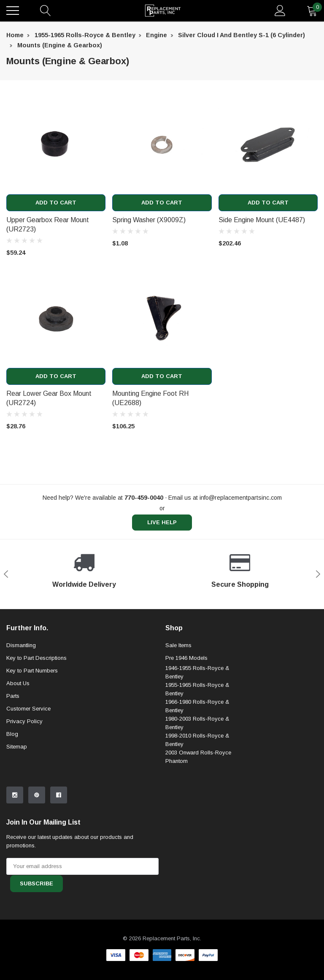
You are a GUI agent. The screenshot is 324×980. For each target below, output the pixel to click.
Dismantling (21, 645)
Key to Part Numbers (32, 671)
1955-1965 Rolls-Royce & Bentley (197, 690)
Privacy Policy (24, 721)
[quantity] (312, 11)
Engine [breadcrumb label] (157, 35)
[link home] (163, 11)
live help (162, 523)
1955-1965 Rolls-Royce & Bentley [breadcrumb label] (85, 35)
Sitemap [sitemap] (17, 747)
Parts (13, 696)
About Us (18, 683)
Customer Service (28, 709)
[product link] (56, 145)
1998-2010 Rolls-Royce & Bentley (197, 740)
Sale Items (178, 645)
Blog (12, 734)
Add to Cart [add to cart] (56, 203)
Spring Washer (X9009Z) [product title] (149, 220)
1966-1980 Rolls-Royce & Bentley (197, 706)
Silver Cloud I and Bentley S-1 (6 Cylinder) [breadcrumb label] (242, 35)
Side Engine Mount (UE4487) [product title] (262, 220)
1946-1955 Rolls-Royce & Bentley (197, 673)
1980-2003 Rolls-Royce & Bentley (197, 723)
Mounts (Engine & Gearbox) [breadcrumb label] (60, 45)
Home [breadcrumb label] (15, 35)
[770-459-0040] (144, 498)
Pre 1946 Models (186, 658)
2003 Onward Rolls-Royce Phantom (198, 757)
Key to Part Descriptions (36, 658)
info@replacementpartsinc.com (241, 498)
